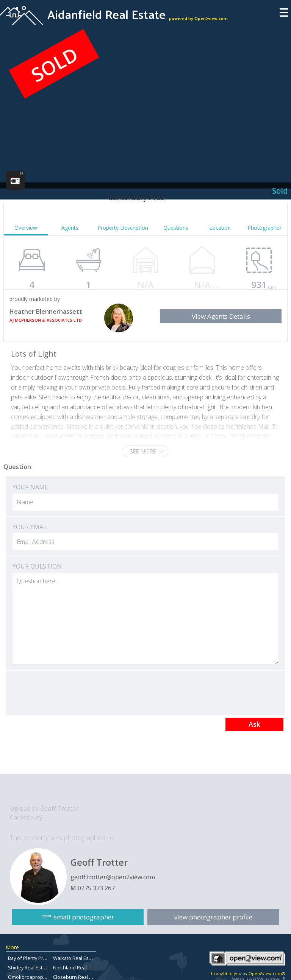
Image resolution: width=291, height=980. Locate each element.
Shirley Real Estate (29, 968)
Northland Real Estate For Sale (87, 968)
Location (220, 228)
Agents (70, 228)
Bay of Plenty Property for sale (42, 958)
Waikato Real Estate (75, 958)
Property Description (123, 228)
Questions (176, 228)
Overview (26, 228)
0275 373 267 (96, 888)
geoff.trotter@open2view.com (113, 877)
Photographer (264, 228)
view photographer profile (213, 917)
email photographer (84, 917)
